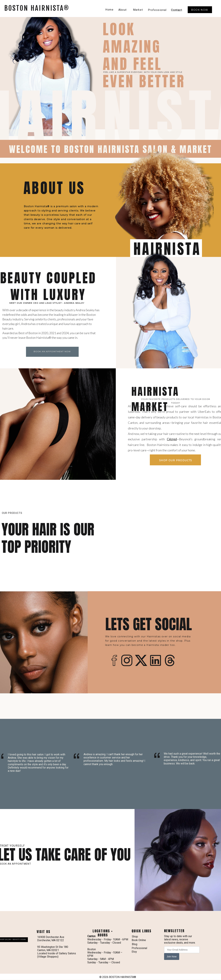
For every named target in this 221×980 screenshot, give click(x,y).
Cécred (172, 439)
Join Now (172, 957)
